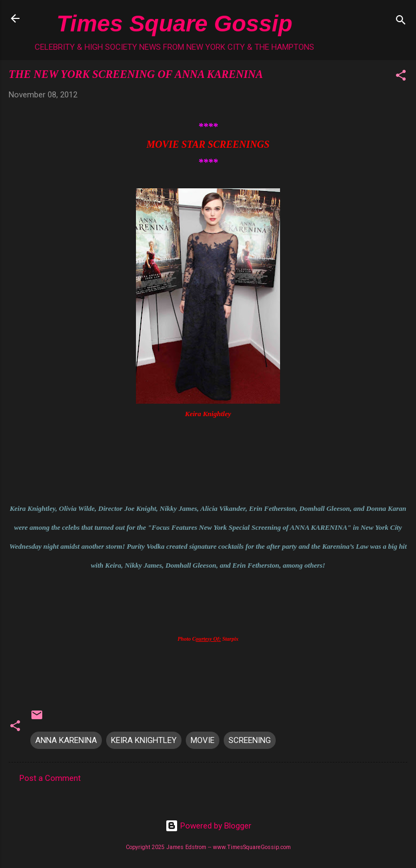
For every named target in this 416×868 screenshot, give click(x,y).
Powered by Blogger (208, 826)
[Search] (401, 22)
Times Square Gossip (174, 23)
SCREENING (250, 740)
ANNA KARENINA (66, 740)
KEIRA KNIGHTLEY (144, 740)
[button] (401, 77)
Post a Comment (50, 778)
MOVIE (203, 740)
